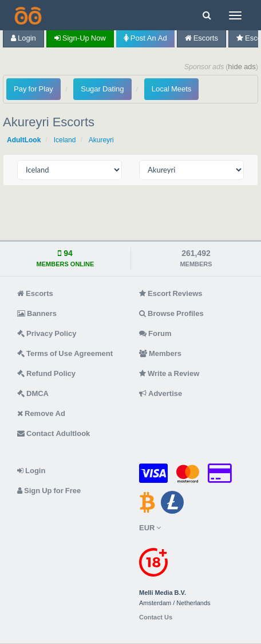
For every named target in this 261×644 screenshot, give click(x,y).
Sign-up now (80, 38)
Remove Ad (41, 413)
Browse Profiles (171, 313)
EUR (150, 528)
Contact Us (156, 617)
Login (23, 38)
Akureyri (101, 140)
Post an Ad (145, 38)
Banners (37, 313)
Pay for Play (33, 89)
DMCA (33, 393)
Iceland (65, 140)
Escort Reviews (171, 293)
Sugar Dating (102, 89)
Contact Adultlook (54, 433)
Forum (155, 333)
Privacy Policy (47, 333)
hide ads (242, 67)
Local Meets (171, 89)
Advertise (161, 393)
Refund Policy (46, 373)
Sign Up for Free (49, 491)
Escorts (201, 38)
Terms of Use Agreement (65, 353)
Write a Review (169, 373)
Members (160, 353)
